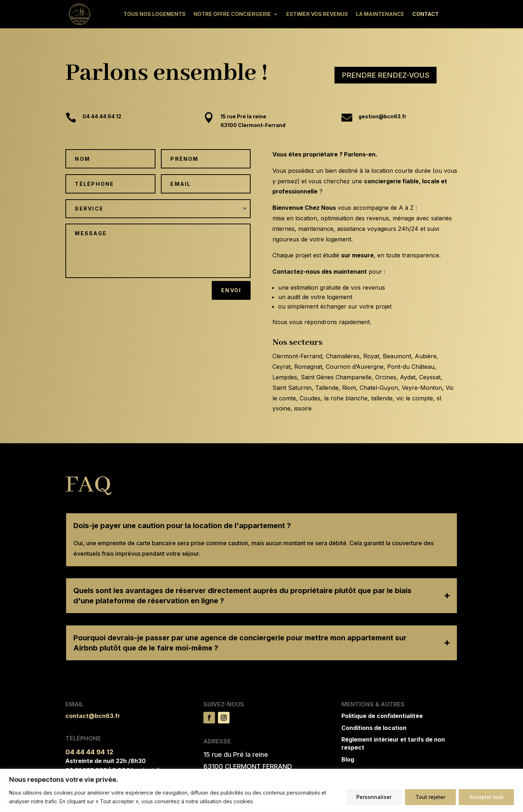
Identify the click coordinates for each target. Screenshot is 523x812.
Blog (348, 759)
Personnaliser (374, 797)
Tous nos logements (155, 14)
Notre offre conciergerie (232, 14)
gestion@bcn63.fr (382, 124)
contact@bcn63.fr (93, 716)
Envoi (231, 290)
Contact (425, 14)
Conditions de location (374, 728)
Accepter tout (486, 797)
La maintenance (380, 14)
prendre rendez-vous (386, 75)
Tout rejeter (430, 797)
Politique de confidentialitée (382, 716)
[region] (261, 790)
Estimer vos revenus (317, 14)
